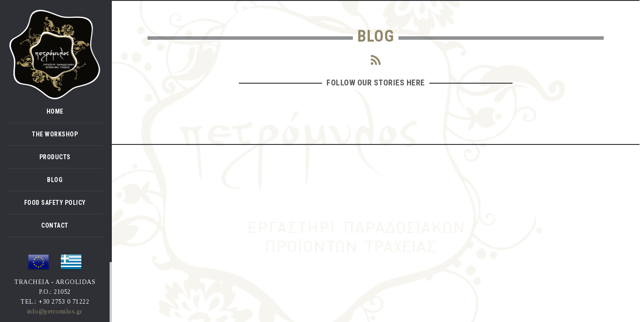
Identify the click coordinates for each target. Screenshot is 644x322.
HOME (55, 111)
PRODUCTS (55, 157)
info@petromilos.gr (55, 311)
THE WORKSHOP (55, 134)
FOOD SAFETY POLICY (55, 203)
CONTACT (55, 225)
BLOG (55, 180)
